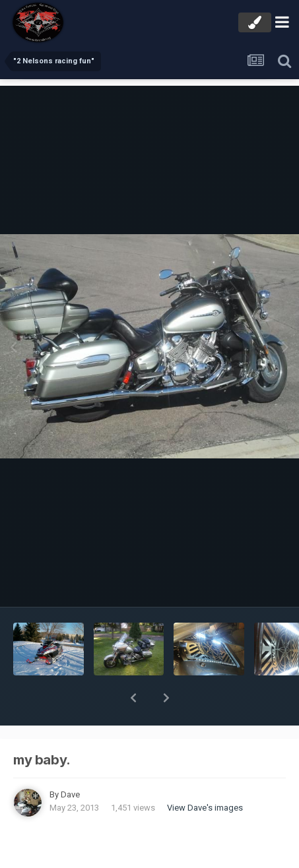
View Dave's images (205, 773)
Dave (70, 760)
